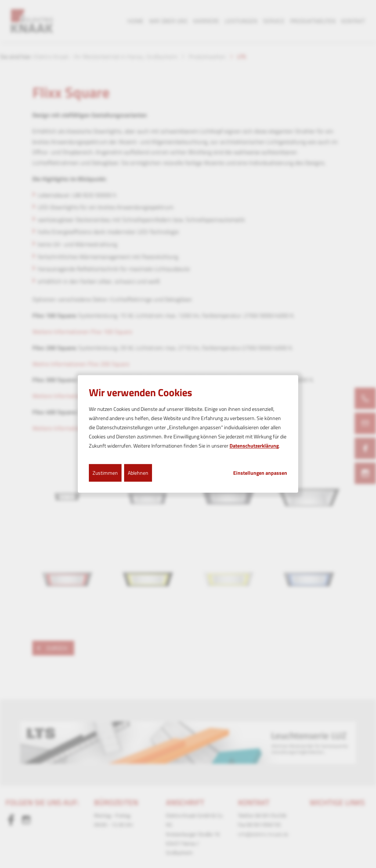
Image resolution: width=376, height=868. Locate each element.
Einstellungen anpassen (260, 473)
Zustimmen (105, 472)
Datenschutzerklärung (254, 446)
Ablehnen (138, 472)
